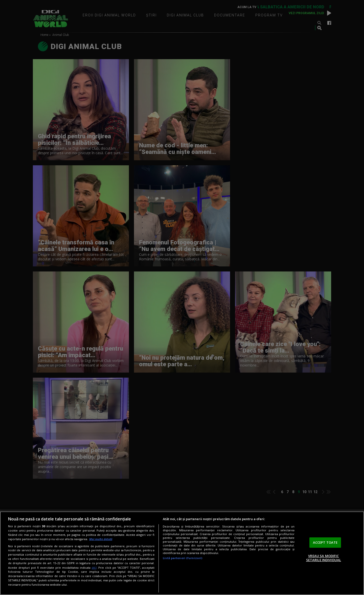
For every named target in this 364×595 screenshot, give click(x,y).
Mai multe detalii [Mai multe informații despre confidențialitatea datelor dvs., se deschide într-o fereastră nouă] (101, 539)
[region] (182, 553)
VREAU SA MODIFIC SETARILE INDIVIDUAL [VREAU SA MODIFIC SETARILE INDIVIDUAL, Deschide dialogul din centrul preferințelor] (324, 558)
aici (94, 568)
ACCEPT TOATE (325, 542)
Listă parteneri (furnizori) (183, 558)
